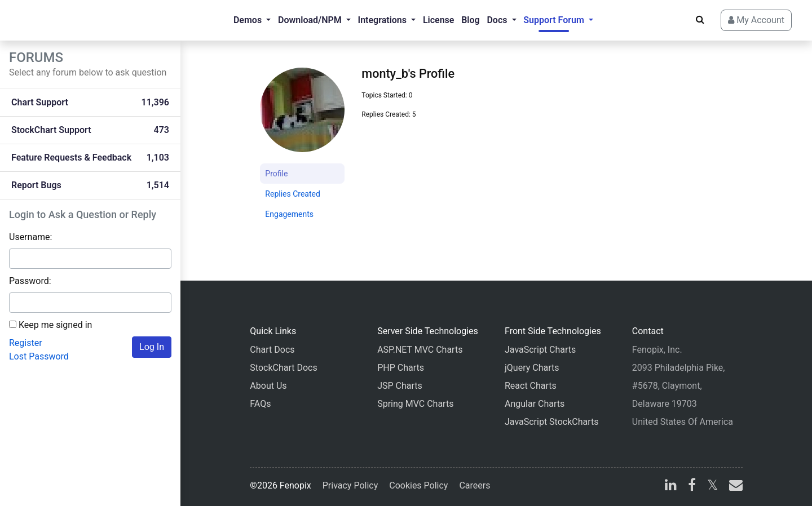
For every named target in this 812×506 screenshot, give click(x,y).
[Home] (54, 20)
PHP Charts (401, 368)
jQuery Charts (532, 368)
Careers (475, 485)
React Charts (531, 386)
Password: (30, 281)
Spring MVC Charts (415, 404)
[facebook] (692, 487)
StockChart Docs (283, 368)
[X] (712, 487)
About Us (268, 386)
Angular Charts (535, 404)
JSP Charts (400, 386)
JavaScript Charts (540, 350)
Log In (152, 347)
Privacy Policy (350, 485)
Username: (30, 237)
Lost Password (39, 356)
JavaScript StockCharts (552, 422)
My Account (756, 20)
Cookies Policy (418, 485)
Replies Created (293, 194)
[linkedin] (671, 487)
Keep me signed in (55, 325)
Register (26, 343)
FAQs (260, 404)
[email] (734, 487)
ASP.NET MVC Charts (420, 350)
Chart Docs (272, 350)
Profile (276, 174)
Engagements (289, 214)
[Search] (700, 20)
